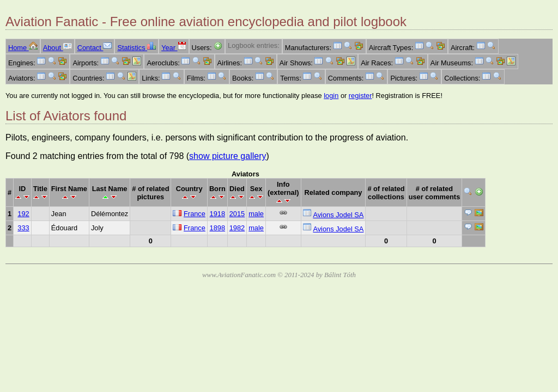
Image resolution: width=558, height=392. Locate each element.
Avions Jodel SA (338, 215)
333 (23, 228)
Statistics (137, 48)
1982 (237, 228)
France (195, 214)
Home (23, 48)
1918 (217, 214)
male (256, 214)
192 (23, 214)
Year (174, 48)
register (360, 96)
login (331, 96)
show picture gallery (228, 156)
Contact (95, 48)
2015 (237, 214)
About (57, 48)
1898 (217, 228)
